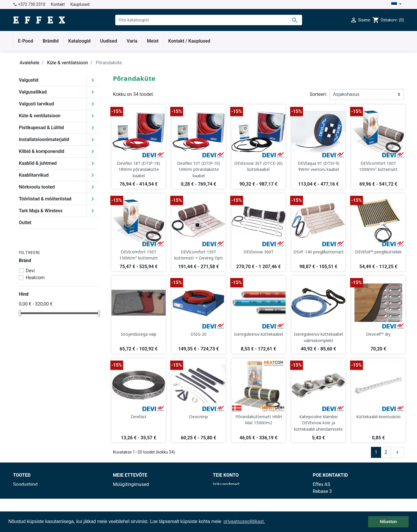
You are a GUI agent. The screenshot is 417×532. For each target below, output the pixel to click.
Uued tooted (26, 491)
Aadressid (223, 505)
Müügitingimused (131, 484)
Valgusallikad (33, 92)
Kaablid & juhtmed (38, 163)
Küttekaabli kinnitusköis (378, 417)
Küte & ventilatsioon (40, 116)
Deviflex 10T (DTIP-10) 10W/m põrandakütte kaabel (199, 169)
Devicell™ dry (378, 334)
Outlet (25, 223)
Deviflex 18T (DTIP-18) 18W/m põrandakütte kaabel (139, 169)
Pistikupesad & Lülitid (41, 128)
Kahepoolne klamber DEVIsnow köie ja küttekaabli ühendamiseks (318, 423)
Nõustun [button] (388, 522)
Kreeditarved (226, 498)
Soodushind (25, 484)
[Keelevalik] (396, 4)
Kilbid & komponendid (42, 151)
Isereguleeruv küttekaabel (258, 334)
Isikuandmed (226, 484)
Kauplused (80, 4)
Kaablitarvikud (34, 175)
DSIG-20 (199, 334)
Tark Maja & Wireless (41, 211)
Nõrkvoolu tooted (37, 187)
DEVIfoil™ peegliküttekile (378, 252)
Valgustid (29, 80)
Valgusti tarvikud (36, 104)
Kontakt (58, 4)
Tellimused (224, 491)
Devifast (139, 417)
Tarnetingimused (130, 491)
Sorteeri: (318, 94)
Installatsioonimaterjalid (44, 139)
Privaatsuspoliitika (132, 498)
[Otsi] (209, 20)
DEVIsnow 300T (259, 252)
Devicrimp (199, 417)
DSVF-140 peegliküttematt (319, 252)
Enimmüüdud (27, 498)
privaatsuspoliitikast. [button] (244, 521)
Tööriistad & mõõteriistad (45, 199)
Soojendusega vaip (139, 334)
